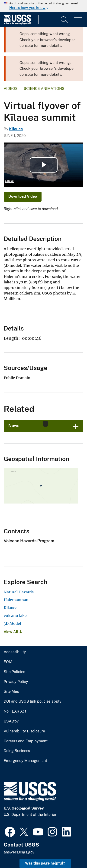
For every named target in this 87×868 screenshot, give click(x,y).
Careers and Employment (26, 741)
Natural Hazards (19, 592)
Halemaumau (16, 600)
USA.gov (11, 721)
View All (13, 632)
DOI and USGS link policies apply (33, 701)
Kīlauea (16, 129)
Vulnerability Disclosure (24, 731)
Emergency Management (25, 761)
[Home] (17, 23)
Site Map (11, 692)
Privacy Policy (16, 682)
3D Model (12, 623)
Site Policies (14, 672)
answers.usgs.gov (19, 852)
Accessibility (15, 652)
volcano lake (15, 616)
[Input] (54, 20)
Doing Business (17, 751)
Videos (11, 89)
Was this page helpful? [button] (45, 863)
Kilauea (11, 608)
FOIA (8, 662)
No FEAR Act (15, 711)
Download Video (23, 196)
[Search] (64, 20)
